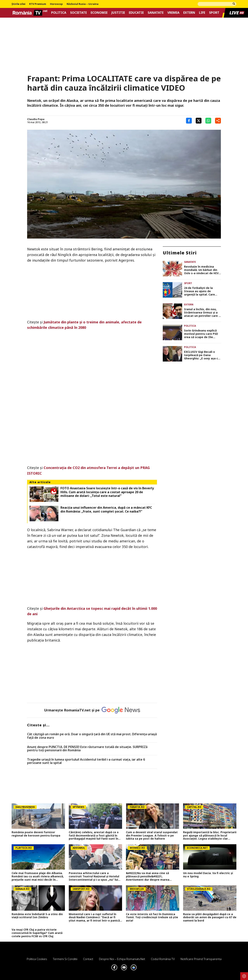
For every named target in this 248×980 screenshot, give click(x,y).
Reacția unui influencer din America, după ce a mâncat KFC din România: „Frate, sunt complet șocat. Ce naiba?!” (106, 509)
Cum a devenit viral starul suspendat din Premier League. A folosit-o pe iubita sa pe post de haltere (152, 836)
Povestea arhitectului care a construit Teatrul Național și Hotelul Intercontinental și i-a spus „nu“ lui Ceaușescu (94, 876)
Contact (88, 959)
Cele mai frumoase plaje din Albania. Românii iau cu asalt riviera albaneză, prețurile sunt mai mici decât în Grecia (38, 876)
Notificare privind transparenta (201, 959)
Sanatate (156, 13)
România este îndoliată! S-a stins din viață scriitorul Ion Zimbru (37, 916)
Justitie (118, 13)
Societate (78, 13)
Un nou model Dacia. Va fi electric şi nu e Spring (208, 875)
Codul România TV (163, 959)
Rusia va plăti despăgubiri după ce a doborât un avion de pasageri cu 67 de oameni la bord (210, 917)
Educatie (136, 13)
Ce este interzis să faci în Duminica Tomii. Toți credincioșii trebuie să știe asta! (152, 917)
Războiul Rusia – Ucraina (83, 4)
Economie (99, 13)
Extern (189, 13)
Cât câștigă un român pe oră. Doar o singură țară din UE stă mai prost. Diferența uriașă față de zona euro (92, 736)
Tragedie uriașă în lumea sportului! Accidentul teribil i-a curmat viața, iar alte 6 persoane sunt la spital (86, 761)
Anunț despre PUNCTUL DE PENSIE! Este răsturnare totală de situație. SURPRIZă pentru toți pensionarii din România (87, 749)
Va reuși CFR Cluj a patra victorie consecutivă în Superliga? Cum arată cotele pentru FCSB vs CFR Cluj (37, 933)
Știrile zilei (19, 4)
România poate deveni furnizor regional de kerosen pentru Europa (36, 834)
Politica (59, 13)
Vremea (173, 13)
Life (202, 13)
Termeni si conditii (65, 959)
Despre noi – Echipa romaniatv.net (122, 959)
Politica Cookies (37, 959)
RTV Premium (38, 4)
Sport (214, 13)
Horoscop (56, 4)
